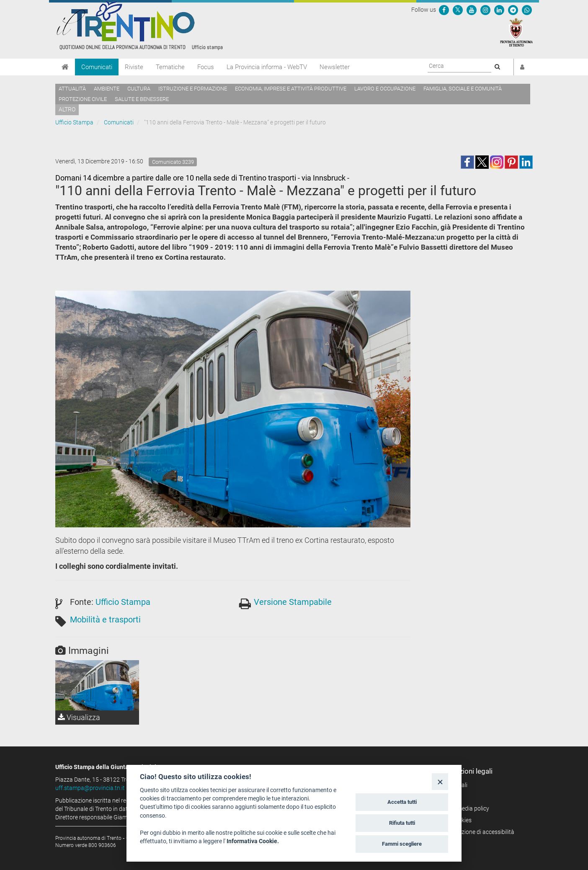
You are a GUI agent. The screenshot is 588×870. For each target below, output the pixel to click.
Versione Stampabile (293, 602)
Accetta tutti (402, 802)
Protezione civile (83, 99)
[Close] (440, 781)
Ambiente (107, 89)
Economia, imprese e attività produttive (291, 89)
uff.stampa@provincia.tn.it (90, 788)
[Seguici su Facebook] (444, 10)
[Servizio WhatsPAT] (527, 10)
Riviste (134, 67)
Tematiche (170, 67)
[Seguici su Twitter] (458, 10)
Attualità (72, 89)
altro (67, 109)
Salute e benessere (142, 99)
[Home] (65, 67)
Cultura (139, 89)
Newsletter (335, 67)
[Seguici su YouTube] (472, 10)
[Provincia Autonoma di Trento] (516, 32)
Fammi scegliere (402, 844)
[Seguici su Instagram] (485, 10)
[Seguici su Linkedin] (499, 10)
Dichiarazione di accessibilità (477, 832)
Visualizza (79, 717)
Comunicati (97, 67)
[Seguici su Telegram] (513, 10)
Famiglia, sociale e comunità (463, 89)
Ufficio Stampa (74, 122)
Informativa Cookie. (253, 841)
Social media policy (465, 808)
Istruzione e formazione (193, 89)
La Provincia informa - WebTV (267, 67)
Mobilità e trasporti (105, 620)
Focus (206, 67)
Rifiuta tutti (402, 823)
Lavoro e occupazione (385, 89)
